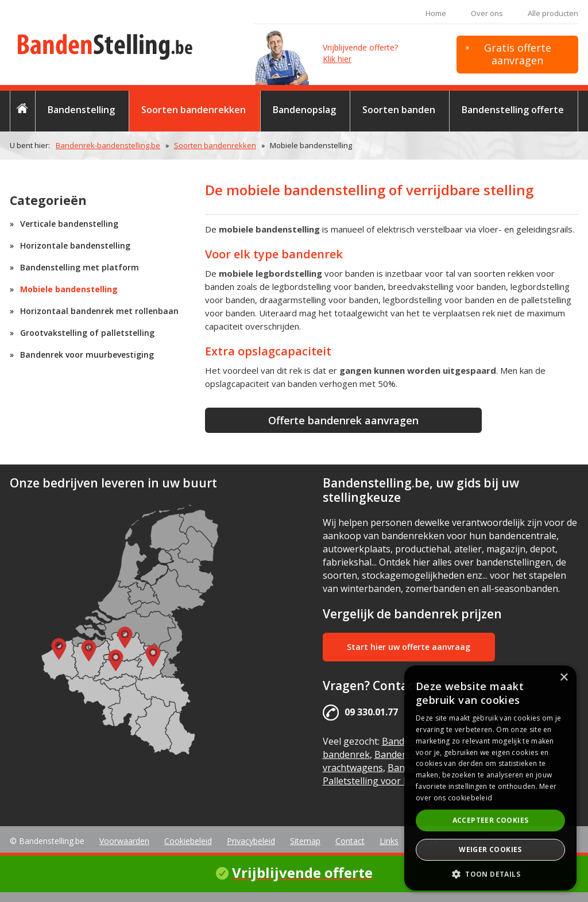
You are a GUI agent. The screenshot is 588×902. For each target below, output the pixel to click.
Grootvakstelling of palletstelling (87, 333)
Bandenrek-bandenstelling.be (108, 145)
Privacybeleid (251, 841)
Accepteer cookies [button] (491, 820)
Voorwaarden (124, 841)
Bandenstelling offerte (513, 110)
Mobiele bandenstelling (69, 289)
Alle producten (553, 13)
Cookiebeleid (188, 841)
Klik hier (337, 59)
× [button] (564, 678)
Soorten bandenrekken (194, 110)
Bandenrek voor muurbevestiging (87, 355)
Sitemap (305, 841)
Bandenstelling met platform (80, 267)
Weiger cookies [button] (490, 849)
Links (389, 841)
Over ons (487, 13)
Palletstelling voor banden (379, 781)
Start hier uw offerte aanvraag (409, 647)
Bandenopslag (304, 110)
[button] (490, 874)
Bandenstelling (81, 110)
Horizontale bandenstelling (75, 245)
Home (436, 13)
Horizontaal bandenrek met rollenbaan (99, 311)
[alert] (490, 778)
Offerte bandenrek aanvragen (343, 420)
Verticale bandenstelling (69, 224)
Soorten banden (399, 110)
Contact (350, 841)
